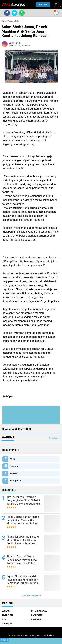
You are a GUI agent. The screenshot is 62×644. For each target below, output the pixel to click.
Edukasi (14, 473)
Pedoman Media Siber (17, 635)
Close (5, 640)
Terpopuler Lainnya (31, 596)
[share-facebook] (7, 13)
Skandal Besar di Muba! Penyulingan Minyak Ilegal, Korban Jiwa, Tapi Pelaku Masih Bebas (22, 560)
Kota (12, 459)
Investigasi (8, 615)
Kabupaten (16, 481)
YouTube (42, 5)
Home (4, 21)
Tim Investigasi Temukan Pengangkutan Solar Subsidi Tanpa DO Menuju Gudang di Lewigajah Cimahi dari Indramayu (24, 500)
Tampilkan (54, 438)
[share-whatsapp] (22, 13)
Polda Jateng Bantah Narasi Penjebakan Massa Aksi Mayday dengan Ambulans (23, 520)
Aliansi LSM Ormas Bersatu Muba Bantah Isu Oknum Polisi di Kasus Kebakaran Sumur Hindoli (23, 540)
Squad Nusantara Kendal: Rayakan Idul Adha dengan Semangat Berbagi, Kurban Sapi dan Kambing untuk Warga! (22, 580)
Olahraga (7, 624)
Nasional (14, 466)
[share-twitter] (14, 13)
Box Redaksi (49, 635)
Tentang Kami (35, 635)
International (39, 611)
